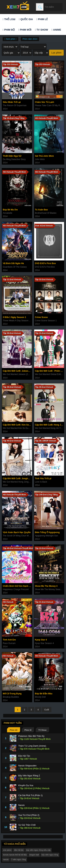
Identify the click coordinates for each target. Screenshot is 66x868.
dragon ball (34, 855)
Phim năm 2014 (30, 39)
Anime (56, 30)
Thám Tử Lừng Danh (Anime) (32, 746)
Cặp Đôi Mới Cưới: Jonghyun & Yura (17, 479)
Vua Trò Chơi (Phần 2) (29, 815)
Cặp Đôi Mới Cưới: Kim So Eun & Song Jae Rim (17, 425)
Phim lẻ (42, 19)
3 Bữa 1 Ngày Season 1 (14, 317)
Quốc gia (26, 19)
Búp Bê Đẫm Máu (44, 694)
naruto (6, 859)
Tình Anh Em (9, 640)
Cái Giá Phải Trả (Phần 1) (30, 795)
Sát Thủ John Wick (44, 156)
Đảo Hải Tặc (24, 756)
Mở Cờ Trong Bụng (12, 694)
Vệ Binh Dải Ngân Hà (13, 263)
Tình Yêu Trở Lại (43, 479)
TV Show (41, 30)
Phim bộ (9, 30)
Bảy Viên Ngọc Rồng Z (29, 776)
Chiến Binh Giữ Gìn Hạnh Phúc (17, 586)
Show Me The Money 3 (46, 586)
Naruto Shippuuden (27, 766)
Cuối (47, 710)
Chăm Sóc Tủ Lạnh (45, 102)
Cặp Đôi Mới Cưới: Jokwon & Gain (17, 371)
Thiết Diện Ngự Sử (12, 156)
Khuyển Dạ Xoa (26, 785)
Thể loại (9, 19)
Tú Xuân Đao (41, 210)
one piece (7, 850)
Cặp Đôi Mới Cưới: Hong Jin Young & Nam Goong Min (50, 425)
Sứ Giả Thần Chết (27, 825)
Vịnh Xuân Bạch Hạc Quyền (17, 532)
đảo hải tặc (19, 850)
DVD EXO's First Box (45, 263)
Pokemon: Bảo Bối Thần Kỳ (31, 736)
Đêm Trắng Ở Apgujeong (47, 532)
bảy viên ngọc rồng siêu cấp (38, 850)
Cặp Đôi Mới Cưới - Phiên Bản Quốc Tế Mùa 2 (50, 371)
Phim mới (25, 30)
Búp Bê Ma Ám (10, 210)
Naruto (21, 805)
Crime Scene (41, 317)
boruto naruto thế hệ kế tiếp (15, 855)
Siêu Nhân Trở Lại (12, 102)
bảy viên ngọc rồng (50, 855)
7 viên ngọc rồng (19, 859)
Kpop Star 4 (41, 640)
